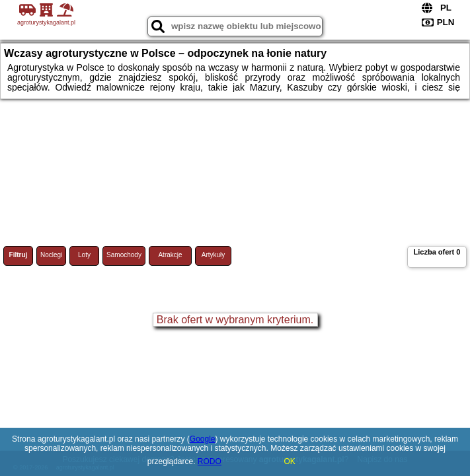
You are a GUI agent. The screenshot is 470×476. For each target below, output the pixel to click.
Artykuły (214, 255)
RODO (210, 461)
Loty (84, 255)
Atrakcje (170, 255)
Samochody (124, 255)
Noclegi (51, 255)
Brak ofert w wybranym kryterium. (235, 320)
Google (203, 439)
